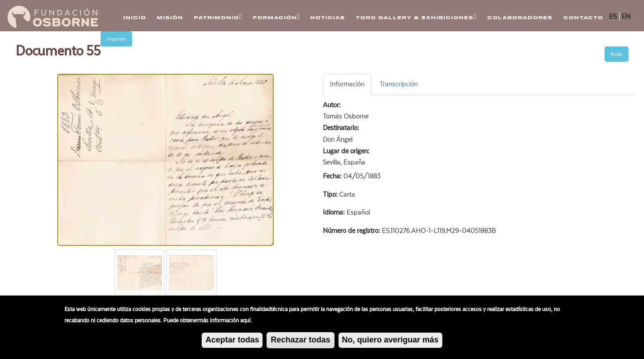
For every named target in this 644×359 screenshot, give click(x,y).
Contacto (583, 18)
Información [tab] (347, 84)
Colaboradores (520, 18)
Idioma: (335, 212)
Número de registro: (352, 231)
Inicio (135, 18)
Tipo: (331, 194)
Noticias (328, 18)
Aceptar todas (232, 341)
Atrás (616, 54)
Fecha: (333, 176)
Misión (170, 18)
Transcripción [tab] (399, 84)
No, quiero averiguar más (390, 341)
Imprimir (116, 39)
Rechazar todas (300, 341)
